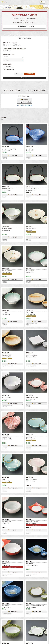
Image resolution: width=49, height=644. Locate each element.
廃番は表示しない (9, 70)
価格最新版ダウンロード (26, 26)
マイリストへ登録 (12, 155)
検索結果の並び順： (8, 64)
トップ (4, 35)
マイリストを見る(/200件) (24, 105)
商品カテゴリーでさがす (9, 55)
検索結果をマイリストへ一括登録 (25, 101)
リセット (18, 74)
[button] (47, 2)
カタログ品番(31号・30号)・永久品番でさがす (14, 49)
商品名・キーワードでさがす (10, 43)
